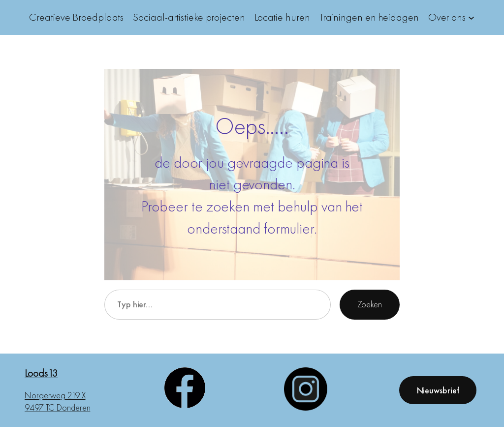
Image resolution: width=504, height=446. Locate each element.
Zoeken (370, 304)
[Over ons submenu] (471, 17)
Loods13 (41, 373)
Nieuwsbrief (438, 390)
